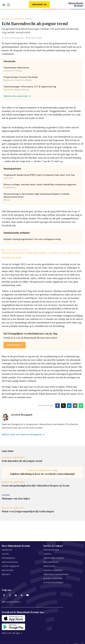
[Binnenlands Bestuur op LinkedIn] (16, 595)
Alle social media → (12, 602)
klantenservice (51, 550)
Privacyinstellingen (53, 583)
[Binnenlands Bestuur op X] (10, 595)
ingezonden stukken (54, 558)
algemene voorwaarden (56, 574)
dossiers (6, 574)
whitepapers (8, 558)
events (5, 554)
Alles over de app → (12, 633)
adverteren (49, 566)
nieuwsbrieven (51, 562)
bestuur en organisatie (13, 19)
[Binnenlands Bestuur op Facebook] (4, 595)
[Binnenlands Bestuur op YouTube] (27, 595)
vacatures (7, 550)
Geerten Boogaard (14, 38)
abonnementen (10, 562)
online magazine (10, 566)
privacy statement (53, 579)
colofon (47, 554)
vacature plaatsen (53, 570)
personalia (7, 570)
